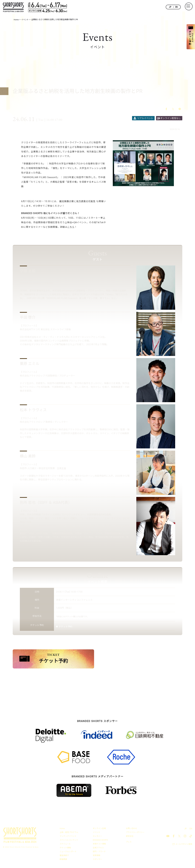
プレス (129, 842)
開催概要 (63, 860)
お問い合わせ (131, 829)
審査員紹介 (64, 856)
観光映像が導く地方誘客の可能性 (78, 201)
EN (176, 7)
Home (62, 829)
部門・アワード (99, 852)
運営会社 (130, 837)
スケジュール (65, 844)
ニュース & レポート (68, 852)
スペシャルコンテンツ (69, 841)
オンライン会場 (99, 829)
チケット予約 (66, 627)
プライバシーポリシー (135, 833)
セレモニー (97, 837)
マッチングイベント (68, 837)
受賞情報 (97, 856)
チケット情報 (65, 848)
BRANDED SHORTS (101, 841)
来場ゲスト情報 (99, 844)
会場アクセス (98, 848)
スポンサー (97, 860)
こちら (71, 227)
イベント (97, 833)
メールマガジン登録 (184, 845)
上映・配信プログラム (69, 833)
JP (170, 7)
